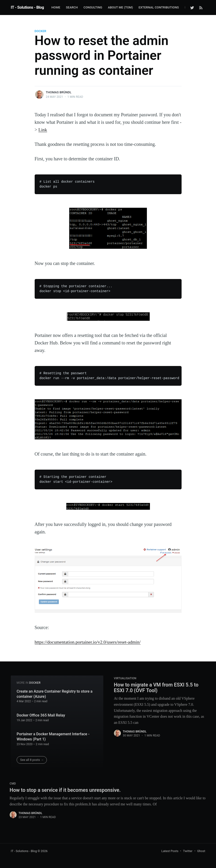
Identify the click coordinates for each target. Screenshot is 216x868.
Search (72, 7)
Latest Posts (170, 851)
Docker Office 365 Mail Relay (41, 715)
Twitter (188, 851)
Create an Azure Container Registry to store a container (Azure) (55, 694)
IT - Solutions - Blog (27, 7)
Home (56, 7)
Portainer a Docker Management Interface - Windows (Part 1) (53, 737)
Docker (41, 31)
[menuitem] (56, 8)
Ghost (201, 851)
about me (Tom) (120, 7)
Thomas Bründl (59, 92)
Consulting (93, 7)
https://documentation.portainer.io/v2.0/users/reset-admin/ (89, 642)
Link (43, 130)
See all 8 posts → (32, 760)
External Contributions (159, 7)
